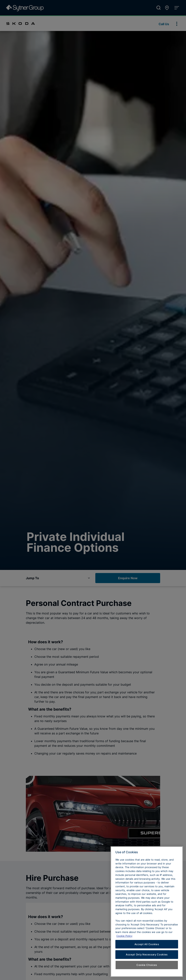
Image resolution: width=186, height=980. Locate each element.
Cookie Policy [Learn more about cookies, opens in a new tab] (124, 938)
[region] (147, 914)
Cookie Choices (147, 967)
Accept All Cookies (147, 946)
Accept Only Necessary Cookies (147, 956)
